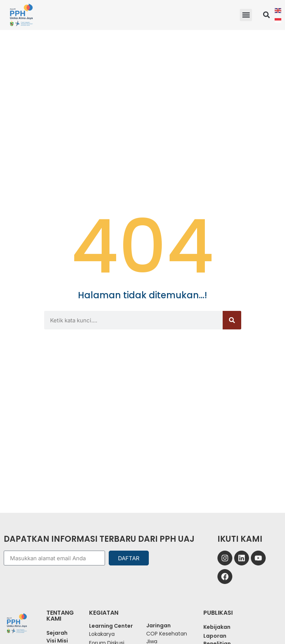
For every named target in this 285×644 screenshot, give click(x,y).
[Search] (232, 320)
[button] (246, 15)
